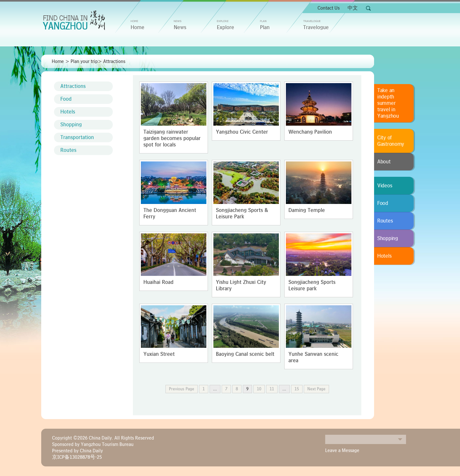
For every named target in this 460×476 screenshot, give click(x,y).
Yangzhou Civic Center (242, 132)
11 (272, 389)
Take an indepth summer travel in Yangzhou (388, 103)
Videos (385, 186)
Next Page (316, 389)
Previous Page (182, 389)
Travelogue (316, 27)
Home (58, 61)
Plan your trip (84, 61)
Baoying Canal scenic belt (245, 354)
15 (297, 389)
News (180, 27)
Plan (265, 27)
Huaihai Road (158, 282)
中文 (353, 8)
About (384, 162)
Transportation (77, 137)
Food (66, 99)
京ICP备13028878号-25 (77, 457)
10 (259, 389)
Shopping (71, 125)
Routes (68, 150)
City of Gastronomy (391, 141)
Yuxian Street (159, 354)
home (138, 27)
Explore (226, 27)
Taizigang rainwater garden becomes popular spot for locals (172, 138)
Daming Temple (307, 210)
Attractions (114, 61)
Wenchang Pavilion (310, 132)
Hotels (68, 112)
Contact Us (329, 8)
